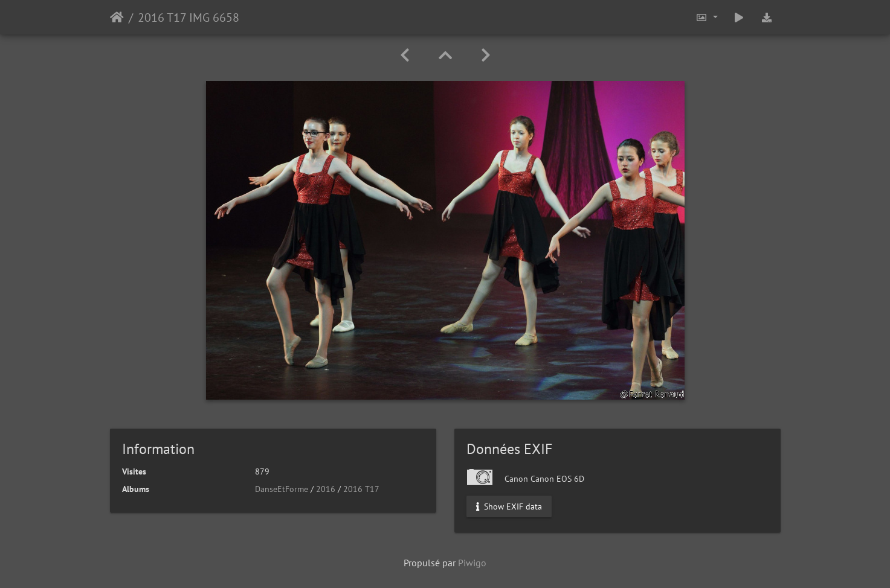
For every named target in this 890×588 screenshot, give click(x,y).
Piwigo (472, 563)
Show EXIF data (509, 507)
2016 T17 (361, 489)
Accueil (117, 18)
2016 (326, 489)
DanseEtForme (282, 489)
